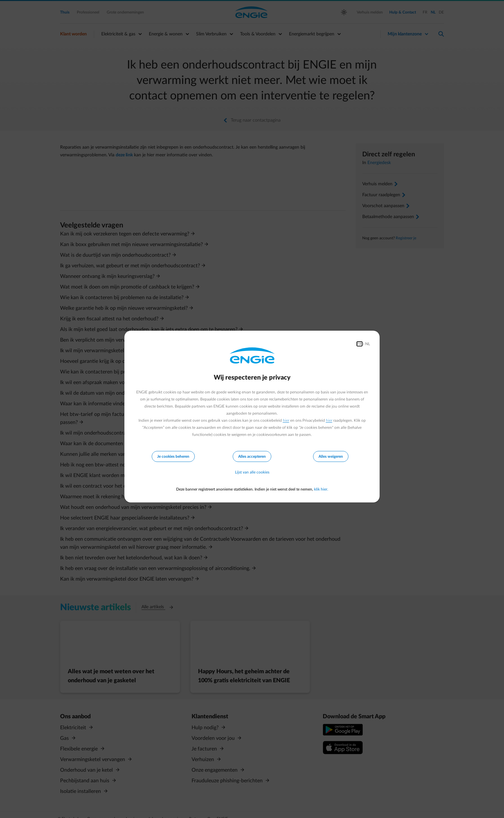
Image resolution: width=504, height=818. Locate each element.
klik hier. (321, 489)
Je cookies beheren (173, 456)
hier (286, 420)
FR (360, 344)
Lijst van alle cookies (252, 473)
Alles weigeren (331, 456)
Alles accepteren (252, 456)
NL (368, 344)
